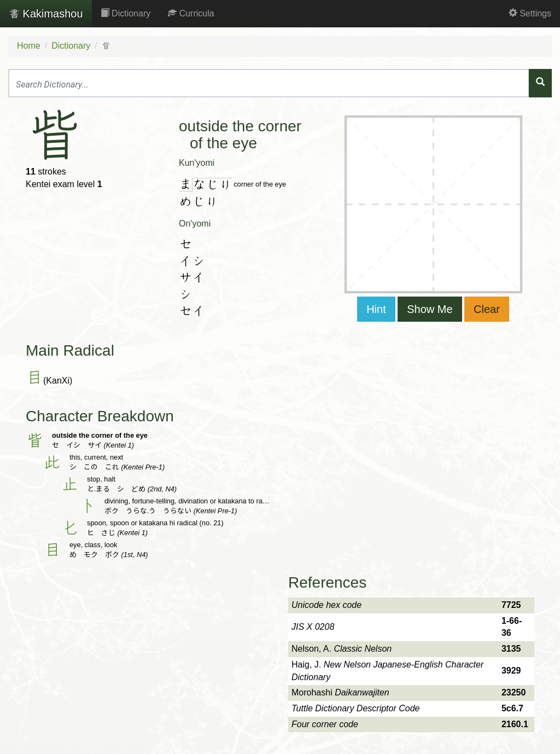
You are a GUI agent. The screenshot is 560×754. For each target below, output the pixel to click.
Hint (376, 309)
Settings (530, 13)
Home (29, 46)
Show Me (430, 309)
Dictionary (126, 13)
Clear (487, 309)
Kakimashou (46, 14)
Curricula (191, 13)
